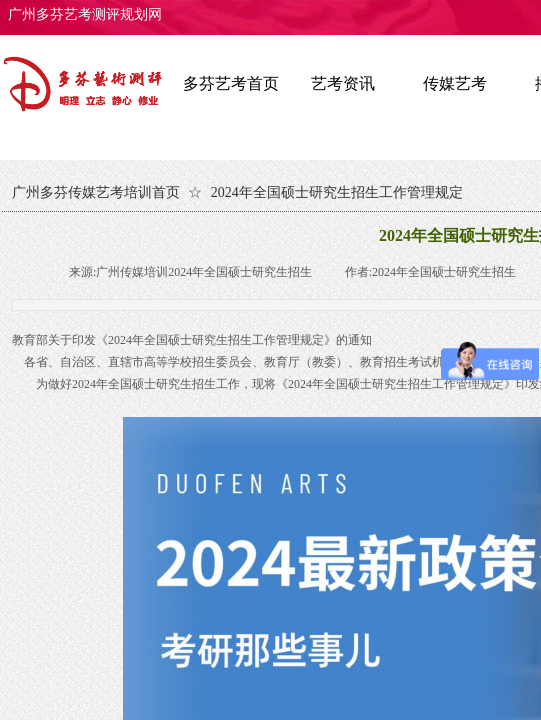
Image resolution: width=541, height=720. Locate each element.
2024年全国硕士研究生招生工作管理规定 (337, 192)
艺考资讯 (343, 83)
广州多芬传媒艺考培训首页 (96, 192)
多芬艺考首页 (231, 83)
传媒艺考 (455, 83)
